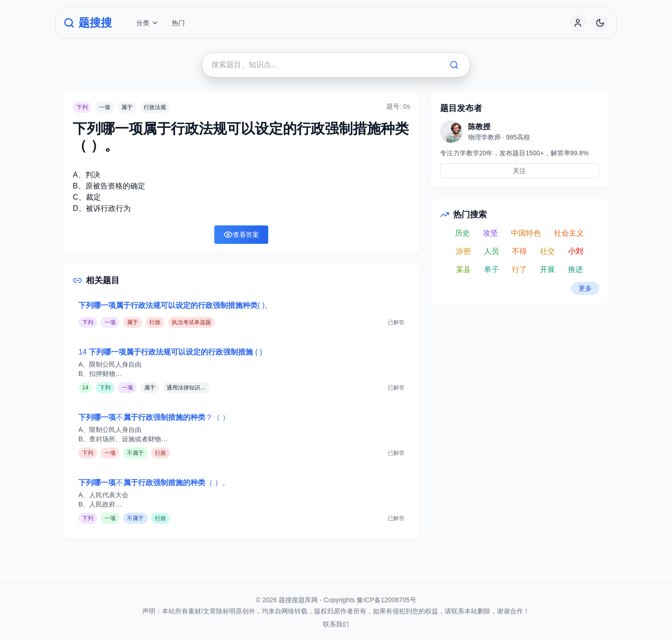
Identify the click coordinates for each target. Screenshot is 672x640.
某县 (463, 269)
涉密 (463, 251)
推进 (575, 269)
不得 (519, 251)
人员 (491, 251)
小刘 (575, 251)
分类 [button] (147, 23)
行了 (519, 269)
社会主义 (569, 233)
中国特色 (526, 233)
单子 (491, 269)
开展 (547, 269)
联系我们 (336, 624)
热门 (178, 23)
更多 (585, 288)
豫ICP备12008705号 (386, 600)
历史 (462, 233)
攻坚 (490, 233)
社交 (547, 251)
